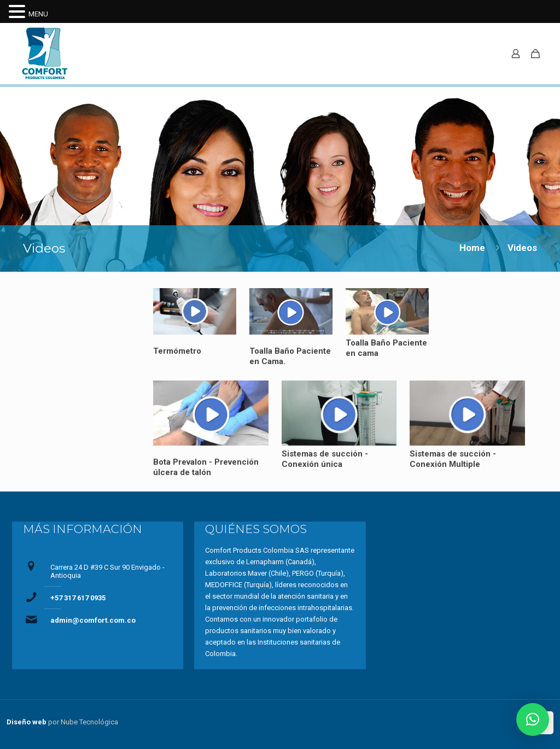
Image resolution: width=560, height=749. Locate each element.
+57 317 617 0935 (78, 598)
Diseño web (27, 722)
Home (472, 248)
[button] (533, 719)
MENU (38, 14)
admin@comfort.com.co (93, 620)
